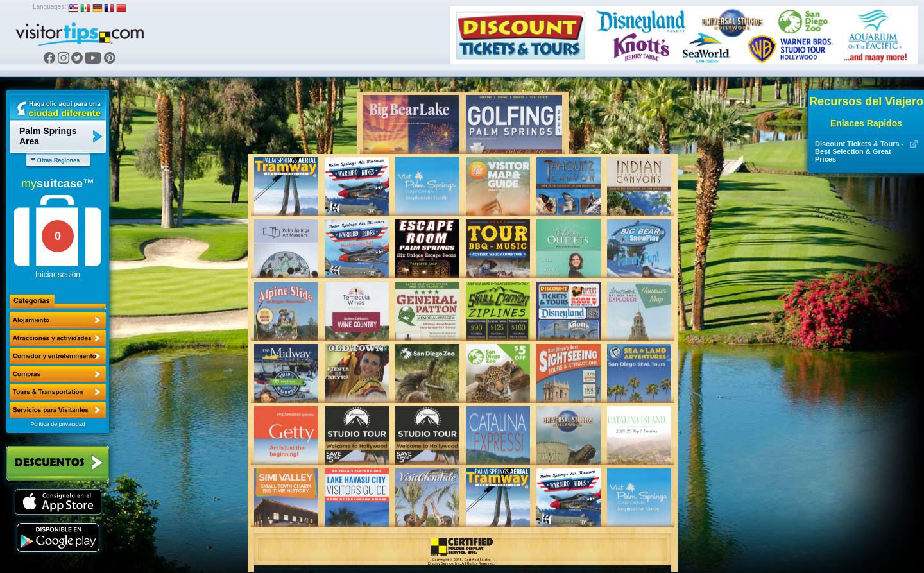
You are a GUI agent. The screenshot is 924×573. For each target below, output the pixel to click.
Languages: (49, 7)
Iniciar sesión (58, 275)
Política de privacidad (58, 424)
